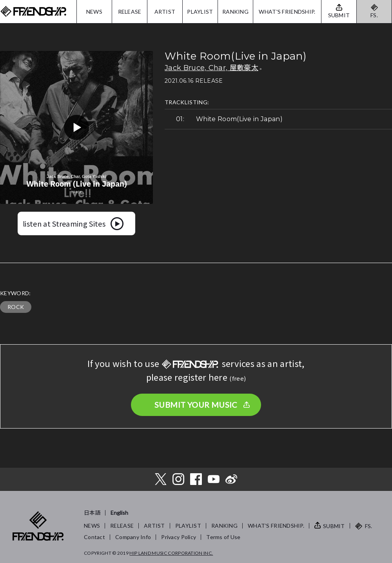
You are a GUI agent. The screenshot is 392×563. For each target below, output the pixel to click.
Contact (94, 537)
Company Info (133, 537)
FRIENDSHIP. (33, 12)
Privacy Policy (179, 537)
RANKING (235, 12)
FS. (374, 15)
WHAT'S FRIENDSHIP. (287, 12)
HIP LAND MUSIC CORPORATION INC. (171, 553)
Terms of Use (223, 537)
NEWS (94, 12)
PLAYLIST (200, 12)
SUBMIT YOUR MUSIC (196, 405)
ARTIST (165, 12)
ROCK (16, 307)
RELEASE (130, 12)
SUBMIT (334, 526)
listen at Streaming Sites (64, 223)
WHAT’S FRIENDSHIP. (276, 526)
